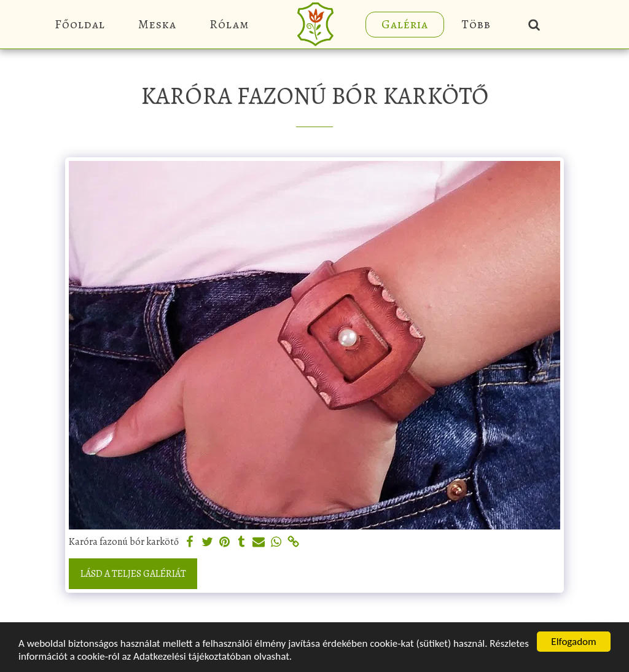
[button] (534, 24)
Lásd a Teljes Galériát (133, 574)
